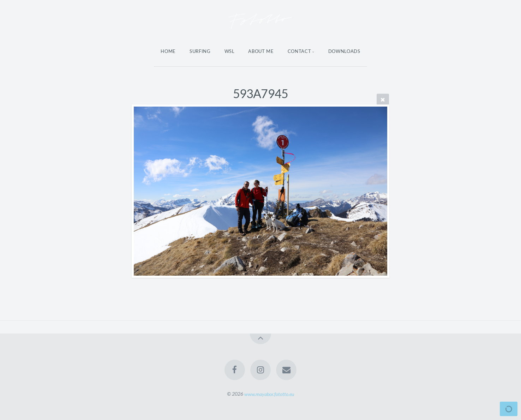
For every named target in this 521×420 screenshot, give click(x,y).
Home (168, 51)
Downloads (344, 51)
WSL (230, 51)
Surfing (200, 51)
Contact (300, 51)
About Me (261, 51)
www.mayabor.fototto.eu (269, 394)
